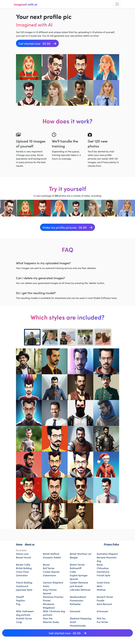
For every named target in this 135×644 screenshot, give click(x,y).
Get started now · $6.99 (37, 43)
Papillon (20, 600)
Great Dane (103, 582)
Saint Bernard (104, 604)
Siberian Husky (51, 622)
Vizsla (46, 586)
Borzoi (46, 564)
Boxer (100, 564)
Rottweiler (75, 604)
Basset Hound (23, 557)
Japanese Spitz (24, 590)
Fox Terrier (102, 622)
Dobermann (49, 575)
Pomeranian (77, 600)
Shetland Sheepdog (81, 618)
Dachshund (103, 572)
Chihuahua (103, 568)
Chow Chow (22, 572)
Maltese (101, 590)
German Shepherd (53, 582)
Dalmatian (22, 575)
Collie (73, 572)
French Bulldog (24, 582)
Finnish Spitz (104, 575)
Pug (18, 604)
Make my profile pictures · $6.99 (67, 227)
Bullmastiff (76, 568)
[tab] (32, 337)
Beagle (74, 557)
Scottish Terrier (24, 618)
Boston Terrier (77, 564)
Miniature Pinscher (53, 597)
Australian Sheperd (107, 554)
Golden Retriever (79, 582)
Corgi (19, 622)
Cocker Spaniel (51, 572)
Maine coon (22, 554)
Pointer (47, 600)
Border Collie (23, 564)
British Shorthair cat (81, 554)
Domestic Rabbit (52, 557)
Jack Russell (76, 586)
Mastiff (20, 597)
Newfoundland (78, 597)
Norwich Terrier (105, 597)
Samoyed (75, 611)
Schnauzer (102, 611)
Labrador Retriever (80, 590)
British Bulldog (24, 568)
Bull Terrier (49, 568)
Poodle (101, 600)
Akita (99, 586)
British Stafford (51, 554)
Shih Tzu (101, 618)
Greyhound (22, 586)
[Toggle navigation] (117, 4)
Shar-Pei (48, 618)
